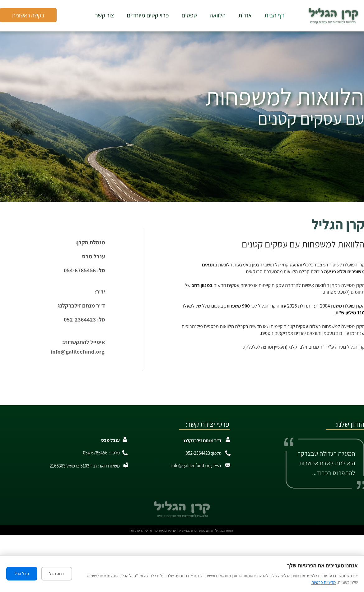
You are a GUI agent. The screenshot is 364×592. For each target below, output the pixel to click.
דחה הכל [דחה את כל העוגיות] (57, 574)
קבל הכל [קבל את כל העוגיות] (22, 574)
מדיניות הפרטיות (142, 530)
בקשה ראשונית (28, 15)
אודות (245, 15)
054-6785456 (95, 453)
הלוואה (218, 15)
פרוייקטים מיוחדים (148, 15)
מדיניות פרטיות (324, 582)
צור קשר (104, 15)
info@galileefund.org (78, 352)
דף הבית (274, 15)
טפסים (189, 15)
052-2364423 (198, 453)
